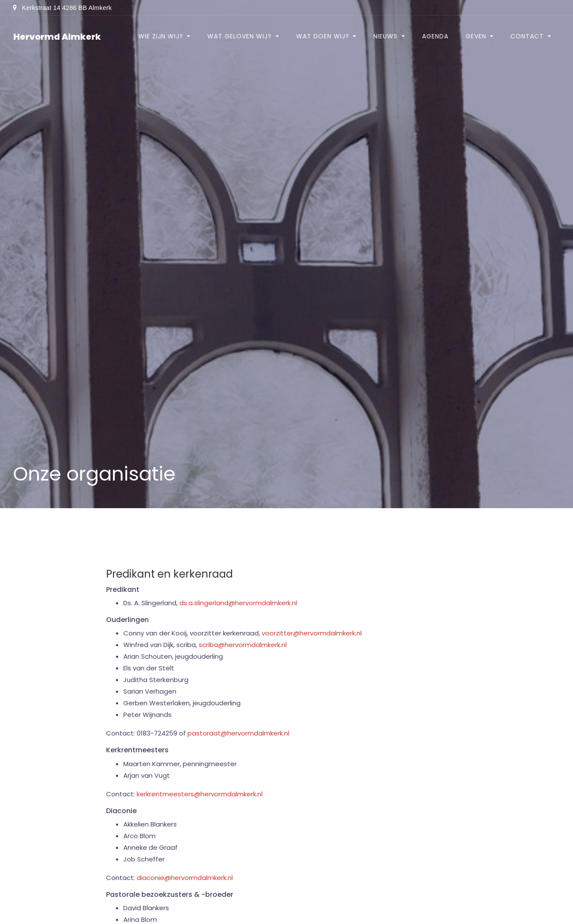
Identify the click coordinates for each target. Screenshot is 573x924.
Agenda (435, 36)
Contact (528, 36)
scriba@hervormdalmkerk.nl (243, 645)
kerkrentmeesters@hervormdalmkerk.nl (200, 794)
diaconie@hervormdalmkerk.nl (185, 878)
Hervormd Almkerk (57, 37)
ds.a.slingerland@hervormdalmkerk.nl (238, 603)
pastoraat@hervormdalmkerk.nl (238, 733)
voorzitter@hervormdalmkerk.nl (312, 633)
